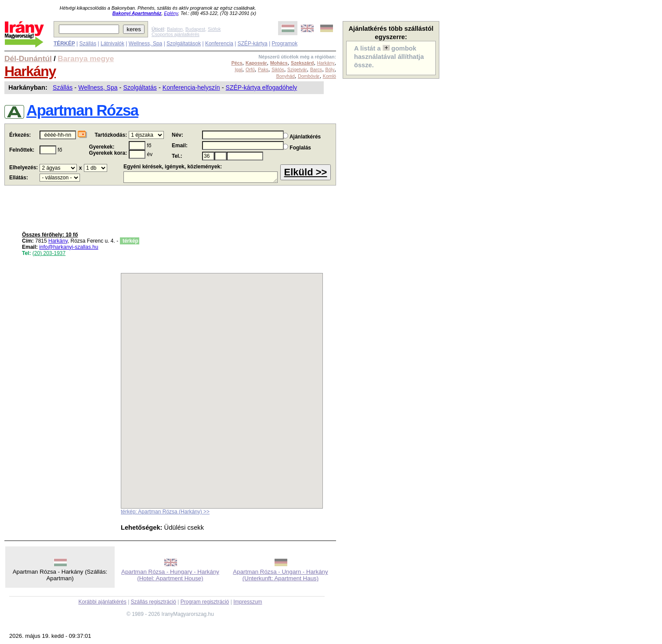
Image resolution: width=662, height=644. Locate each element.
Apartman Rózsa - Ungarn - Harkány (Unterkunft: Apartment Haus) (280, 575)
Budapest (195, 29)
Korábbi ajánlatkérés (102, 602)
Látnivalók (112, 44)
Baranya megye (86, 58)
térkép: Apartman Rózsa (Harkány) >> (165, 512)
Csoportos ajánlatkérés (175, 34)
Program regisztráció (205, 602)
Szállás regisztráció (154, 602)
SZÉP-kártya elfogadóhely (262, 87)
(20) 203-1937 (49, 253)
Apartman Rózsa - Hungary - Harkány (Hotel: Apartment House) (170, 575)
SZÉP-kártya (253, 44)
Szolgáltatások (184, 44)
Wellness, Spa (145, 44)
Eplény (171, 13)
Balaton (175, 29)
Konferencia (219, 44)
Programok (285, 44)
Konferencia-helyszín (191, 87)
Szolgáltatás (140, 87)
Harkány (30, 71)
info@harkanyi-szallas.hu (69, 247)
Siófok (214, 29)
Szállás (88, 44)
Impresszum (248, 602)
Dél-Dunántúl (28, 58)
